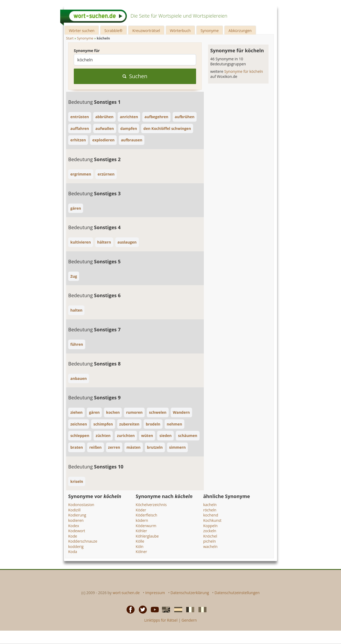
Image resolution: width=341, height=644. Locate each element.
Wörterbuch (180, 31)
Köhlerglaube (147, 536)
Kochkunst (212, 520)
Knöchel (210, 536)
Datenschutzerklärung (190, 593)
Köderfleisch (146, 515)
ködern (142, 520)
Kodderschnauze (83, 541)
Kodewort (77, 531)
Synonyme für (87, 51)
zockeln (210, 531)
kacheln (210, 505)
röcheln (210, 510)
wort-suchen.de (126, 593)
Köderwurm (146, 526)
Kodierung (77, 515)
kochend (211, 515)
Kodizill (74, 510)
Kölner (141, 552)
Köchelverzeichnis (151, 505)
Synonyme (210, 31)
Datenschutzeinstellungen (237, 593)
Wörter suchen (82, 31)
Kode (73, 536)
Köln (139, 546)
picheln (210, 541)
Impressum (155, 593)
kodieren (76, 520)
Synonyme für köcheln (244, 71)
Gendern (189, 620)
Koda (73, 552)
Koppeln (210, 526)
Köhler (141, 531)
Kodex (74, 526)
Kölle (140, 541)
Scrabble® (113, 31)
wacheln (210, 546)
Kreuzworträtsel (146, 31)
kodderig (76, 546)
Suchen (135, 76)
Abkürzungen (240, 31)
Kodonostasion (81, 505)
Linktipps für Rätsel (161, 620)
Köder (141, 510)
